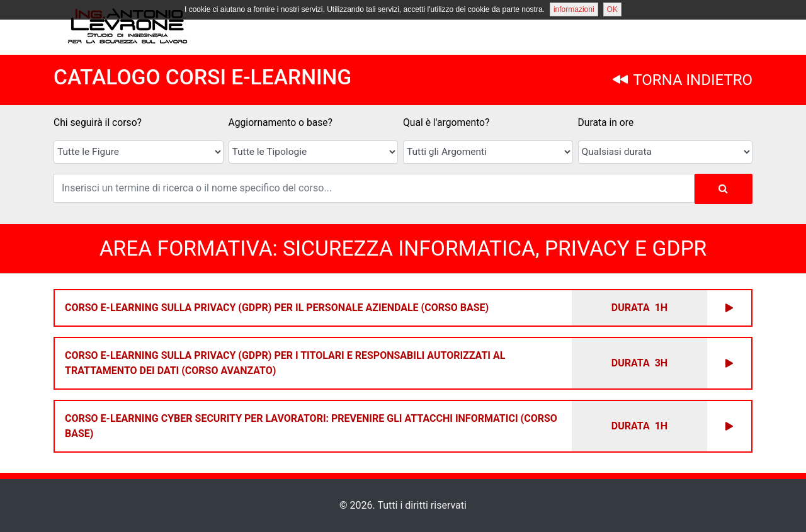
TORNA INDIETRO (683, 80)
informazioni (574, 9)
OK (612, 9)
